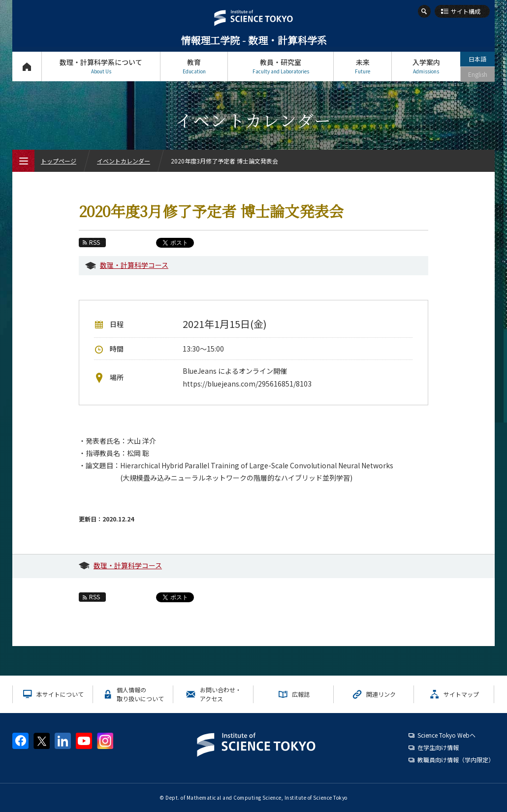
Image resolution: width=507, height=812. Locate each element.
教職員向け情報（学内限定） (456, 760)
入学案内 (426, 66)
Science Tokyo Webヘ (446, 735)
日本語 (477, 59)
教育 (194, 66)
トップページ (27, 66)
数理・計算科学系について (101, 66)
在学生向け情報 (438, 747)
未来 (363, 66)
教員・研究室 (281, 66)
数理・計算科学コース (134, 265)
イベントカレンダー (124, 161)
